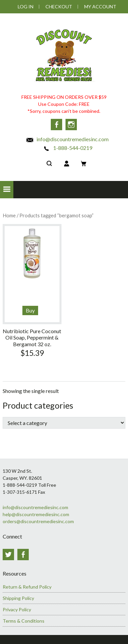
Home (9, 215)
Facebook (56, 125)
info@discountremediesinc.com (67, 138)
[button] (7, 189)
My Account (100, 7)
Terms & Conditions (24, 620)
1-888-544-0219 (67, 147)
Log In (26, 7)
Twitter (8, 554)
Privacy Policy (17, 608)
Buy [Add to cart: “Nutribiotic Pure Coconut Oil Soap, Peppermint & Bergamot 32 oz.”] (30, 310)
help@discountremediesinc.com (36, 514)
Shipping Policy (18, 597)
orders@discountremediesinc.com (38, 521)
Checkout (59, 7)
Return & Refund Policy (27, 586)
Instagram (72, 125)
